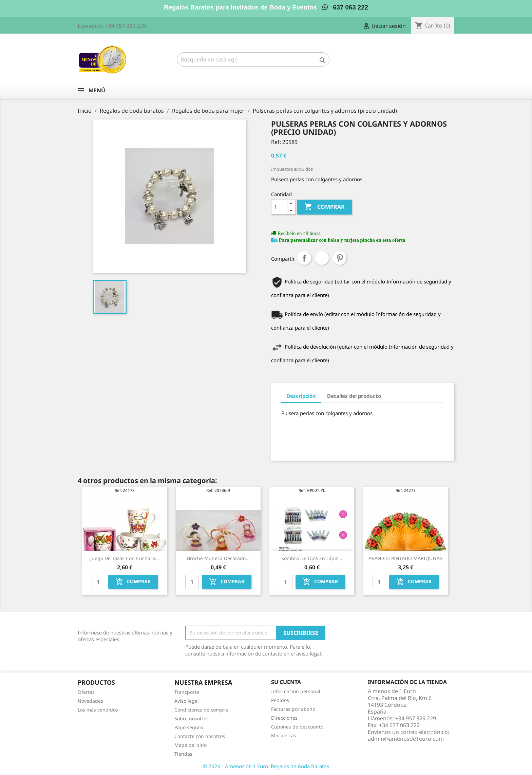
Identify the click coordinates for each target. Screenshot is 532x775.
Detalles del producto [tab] (354, 396)
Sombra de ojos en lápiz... (312, 558)
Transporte (187, 692)
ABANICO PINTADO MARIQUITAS (405, 558)
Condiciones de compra (201, 710)
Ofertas (86, 692)
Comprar (325, 207)
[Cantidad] (279, 207)
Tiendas (183, 754)
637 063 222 (345, 7)
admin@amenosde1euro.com (406, 739)
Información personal (296, 691)
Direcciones (284, 718)
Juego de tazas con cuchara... (125, 558)
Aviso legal (187, 701)
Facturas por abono (293, 709)
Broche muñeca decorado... (218, 558)
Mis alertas (284, 735)
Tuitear (322, 258)
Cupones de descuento (297, 727)
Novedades (90, 701)
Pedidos (280, 700)
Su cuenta (286, 682)
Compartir (304, 258)
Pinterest (340, 258)
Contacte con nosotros (200, 736)
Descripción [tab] (301, 396)
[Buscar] (253, 59)
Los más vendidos (98, 710)
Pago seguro (189, 727)
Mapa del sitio (191, 745)
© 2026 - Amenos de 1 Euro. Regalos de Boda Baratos (266, 766)
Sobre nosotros (192, 718)
